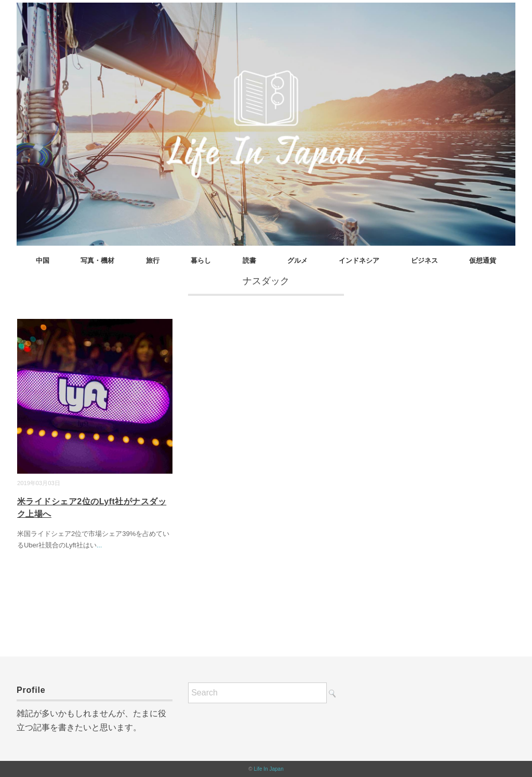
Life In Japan (268, 769)
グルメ (297, 260)
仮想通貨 (483, 260)
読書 (249, 260)
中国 (43, 260)
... (99, 545)
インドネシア (359, 260)
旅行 (153, 260)
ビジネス (424, 260)
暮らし (201, 260)
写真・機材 (97, 260)
